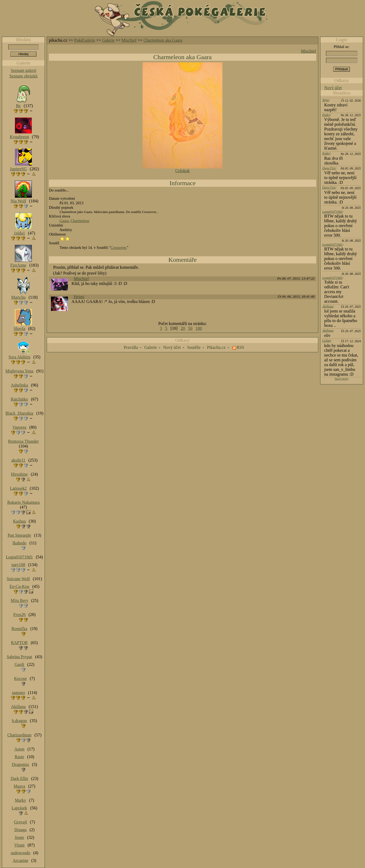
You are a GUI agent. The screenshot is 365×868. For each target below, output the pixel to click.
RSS (240, 347)
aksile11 (18, 460)
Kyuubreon (19, 137)
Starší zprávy (342, 379)
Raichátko (20, 399)
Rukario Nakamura (23, 502)
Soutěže (194, 347)
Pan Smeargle (19, 535)
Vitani (20, 845)
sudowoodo (20, 853)
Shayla (19, 329)
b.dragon (19, 721)
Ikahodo (19, 543)
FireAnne (18, 265)
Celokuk (182, 171)
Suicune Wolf (18, 579)
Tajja (325, 100)
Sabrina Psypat (19, 657)
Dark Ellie (19, 778)
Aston (19, 749)
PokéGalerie (85, 40)
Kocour (20, 678)
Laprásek (20, 808)
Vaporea (19, 427)
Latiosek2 (18, 488)
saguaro (18, 693)
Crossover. (119, 248)
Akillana (328, 306)
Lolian (326, 341)
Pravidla (131, 347)
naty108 (18, 565)
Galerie (108, 40)
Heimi (79, 297)
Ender (326, 115)
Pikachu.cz (216, 347)
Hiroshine (19, 474)
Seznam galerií (24, 70)
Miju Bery (19, 600)
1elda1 (20, 233)
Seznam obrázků (23, 76)
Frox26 (19, 615)
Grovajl (21, 822)
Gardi (19, 664)
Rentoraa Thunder (24, 441)
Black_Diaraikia (20, 413)
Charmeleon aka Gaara (163, 40)
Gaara (64, 221)
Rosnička (19, 629)
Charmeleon (80, 221)
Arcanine (21, 860)
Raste (19, 757)
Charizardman (20, 735)
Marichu (18, 297)
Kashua (19, 521)
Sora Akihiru (19, 357)
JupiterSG (18, 169)
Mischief (129, 40)
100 (199, 328)
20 (183, 328)
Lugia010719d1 (332, 212)
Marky (21, 800)
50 (190, 328)
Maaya (19, 786)
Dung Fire (329, 168)
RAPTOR (20, 643)
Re (18, 106)
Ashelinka (20, 385)
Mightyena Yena (20, 371)
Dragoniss (21, 764)
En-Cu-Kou (20, 586)
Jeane (19, 837)
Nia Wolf (18, 201)
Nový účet (333, 88)
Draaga (20, 830)
